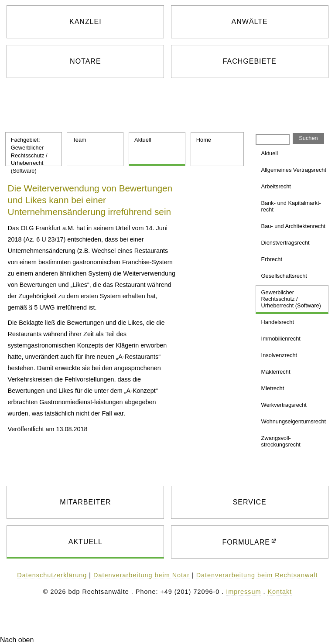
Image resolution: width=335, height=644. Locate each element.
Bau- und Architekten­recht (293, 226)
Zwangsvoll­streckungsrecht (281, 441)
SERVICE (250, 502)
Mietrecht (273, 388)
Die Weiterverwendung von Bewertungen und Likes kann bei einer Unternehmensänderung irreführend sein (90, 200)
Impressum (243, 592)
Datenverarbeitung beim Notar (142, 575)
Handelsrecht (278, 322)
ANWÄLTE (250, 22)
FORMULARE (246, 542)
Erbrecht (272, 259)
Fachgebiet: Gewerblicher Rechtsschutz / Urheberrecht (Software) (29, 151)
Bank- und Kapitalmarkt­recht (291, 206)
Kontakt (280, 592)
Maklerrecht (276, 372)
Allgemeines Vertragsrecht (294, 170)
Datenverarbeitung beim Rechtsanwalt (257, 575)
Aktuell (143, 140)
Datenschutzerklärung (52, 575)
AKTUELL (85, 542)
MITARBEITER (85, 502)
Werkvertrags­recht (284, 405)
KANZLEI (85, 22)
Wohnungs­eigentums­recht (294, 421)
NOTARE (85, 61)
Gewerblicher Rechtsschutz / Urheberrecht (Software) (291, 299)
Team (79, 140)
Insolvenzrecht (279, 355)
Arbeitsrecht (276, 186)
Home (204, 140)
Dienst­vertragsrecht (285, 243)
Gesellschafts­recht (284, 276)
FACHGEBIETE (250, 61)
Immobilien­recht (281, 339)
